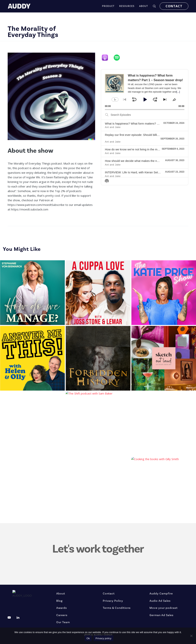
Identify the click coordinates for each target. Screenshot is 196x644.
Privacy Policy (113, 601)
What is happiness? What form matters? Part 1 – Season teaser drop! (149, 124)
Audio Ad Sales (160, 601)
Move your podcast (164, 608)
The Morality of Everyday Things (33, 32)
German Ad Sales (161, 615)
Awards (62, 608)
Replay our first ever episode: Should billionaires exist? (140, 135)
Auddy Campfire (161, 594)
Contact (109, 594)
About (61, 594)
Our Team (63, 622)
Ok (88, 638)
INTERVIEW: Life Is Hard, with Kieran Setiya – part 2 (138, 172)
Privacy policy (103, 638)
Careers (62, 615)
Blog (59, 601)
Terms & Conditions (117, 608)
